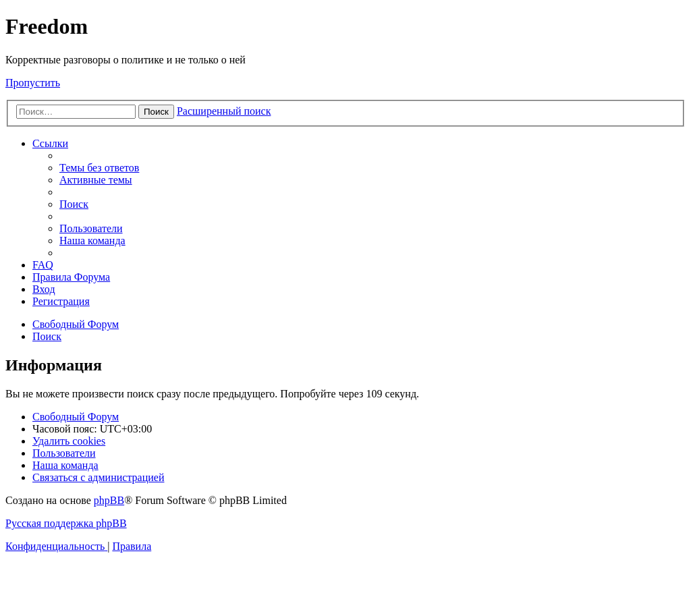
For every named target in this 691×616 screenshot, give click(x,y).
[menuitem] (99, 168)
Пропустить (33, 83)
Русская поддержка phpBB (66, 523)
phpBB (109, 500)
